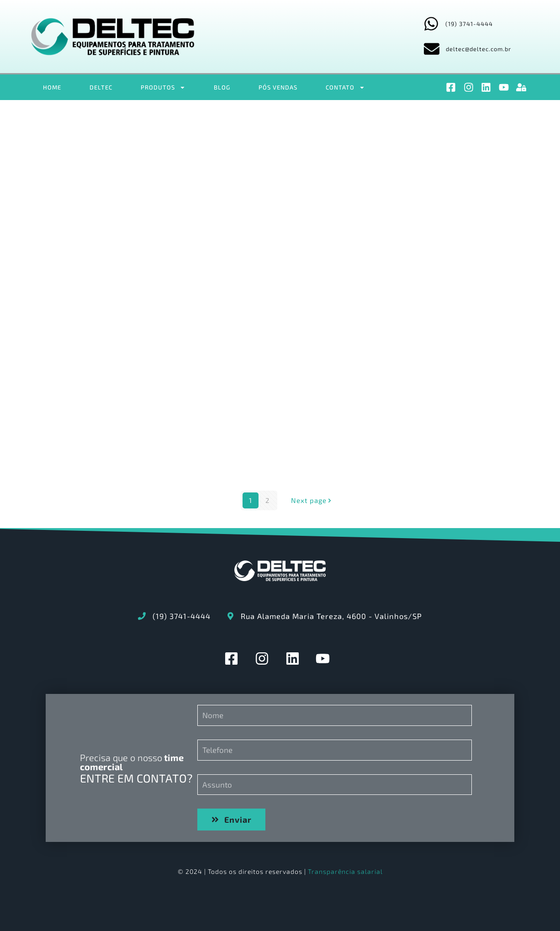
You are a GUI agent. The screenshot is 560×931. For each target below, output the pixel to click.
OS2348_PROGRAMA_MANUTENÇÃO (442, 191)
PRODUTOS (163, 87)
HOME (52, 87)
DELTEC (101, 87)
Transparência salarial (345, 871)
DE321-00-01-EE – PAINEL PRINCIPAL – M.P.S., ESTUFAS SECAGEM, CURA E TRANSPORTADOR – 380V (419, 431)
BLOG (222, 87)
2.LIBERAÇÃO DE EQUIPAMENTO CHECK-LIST (135, 417)
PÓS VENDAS (278, 87)
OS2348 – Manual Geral (136, 191)
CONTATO (345, 87)
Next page (312, 500)
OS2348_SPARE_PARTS (274, 191)
